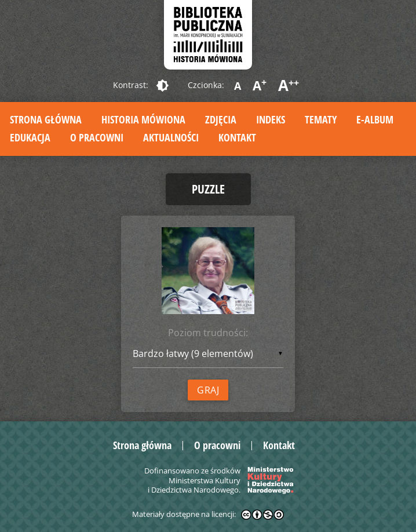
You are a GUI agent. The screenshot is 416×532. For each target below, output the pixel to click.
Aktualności (171, 137)
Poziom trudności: (208, 333)
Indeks (271, 119)
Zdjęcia (221, 119)
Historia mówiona (143, 119)
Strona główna (46, 119)
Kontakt (237, 137)
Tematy (321, 119)
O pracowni (97, 137)
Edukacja (30, 137)
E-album (375, 119)
